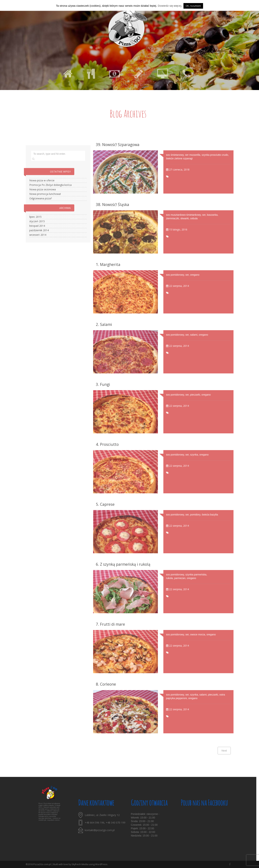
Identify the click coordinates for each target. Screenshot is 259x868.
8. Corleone (106, 684)
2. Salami (104, 324)
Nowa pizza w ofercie (42, 189)
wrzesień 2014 (38, 244)
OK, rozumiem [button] (193, 6)
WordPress (101, 864)
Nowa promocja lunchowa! (45, 203)
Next (224, 751)
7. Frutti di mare (110, 624)
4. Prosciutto (107, 444)
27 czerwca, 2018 (188, 170)
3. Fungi (103, 384)
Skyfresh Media (80, 864)
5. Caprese (105, 504)
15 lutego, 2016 (187, 229)
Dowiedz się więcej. (170, 6)
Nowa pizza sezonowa (43, 199)
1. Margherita (108, 264)
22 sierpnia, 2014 (188, 286)
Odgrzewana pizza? (41, 208)
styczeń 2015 (37, 230)
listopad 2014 (37, 235)
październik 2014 (39, 239)
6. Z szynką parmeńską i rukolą (123, 564)
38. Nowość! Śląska (113, 205)
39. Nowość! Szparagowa (118, 145)
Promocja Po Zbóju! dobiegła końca (50, 194)
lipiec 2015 (35, 226)
